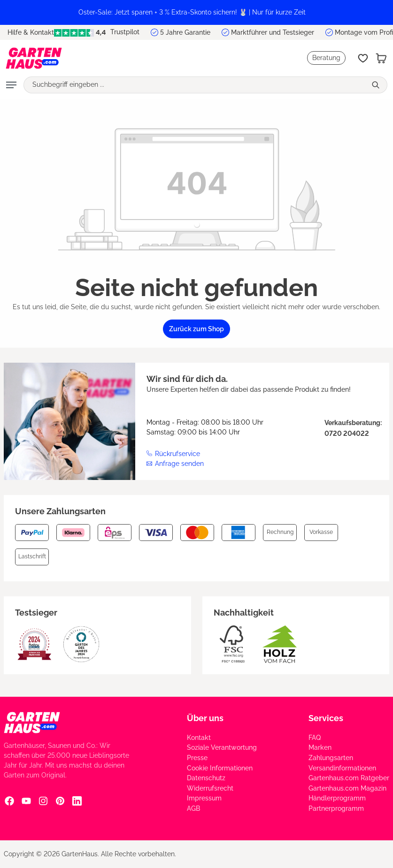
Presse (197, 758)
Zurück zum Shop (196, 329)
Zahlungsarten (331, 758)
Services (326, 718)
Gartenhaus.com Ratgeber (349, 778)
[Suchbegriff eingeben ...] (195, 85)
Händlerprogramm (337, 798)
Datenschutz (206, 778)
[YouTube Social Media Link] (26, 800)
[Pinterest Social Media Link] (60, 800)
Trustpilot (97, 32)
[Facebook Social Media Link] (9, 800)
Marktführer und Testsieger (273, 32)
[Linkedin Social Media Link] (77, 800)
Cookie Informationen (220, 768)
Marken (320, 747)
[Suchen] (377, 85)
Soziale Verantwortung (222, 747)
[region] (196, 12)
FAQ (315, 738)
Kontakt (199, 738)
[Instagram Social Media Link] (43, 800)
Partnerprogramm (336, 808)
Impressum (204, 798)
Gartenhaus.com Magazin (347, 788)
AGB (193, 808)
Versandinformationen (342, 768)
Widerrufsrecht (210, 788)
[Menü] (11, 85)
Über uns (205, 718)
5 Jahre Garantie (185, 32)
